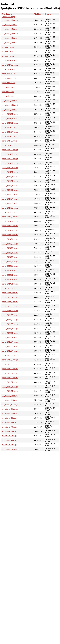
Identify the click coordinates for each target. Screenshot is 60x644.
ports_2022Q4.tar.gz (10, 297)
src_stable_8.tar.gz (9, 422)
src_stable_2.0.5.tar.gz (11, 449)
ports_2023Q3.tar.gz (10, 248)
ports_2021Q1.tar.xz (10, 382)
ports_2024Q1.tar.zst (10, 181)
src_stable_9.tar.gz (9, 418)
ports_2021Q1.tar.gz (10, 387)
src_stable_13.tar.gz (10, 101)
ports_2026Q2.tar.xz (10, 69)
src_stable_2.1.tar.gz (10, 409)
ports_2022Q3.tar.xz (10, 306)
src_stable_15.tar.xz (10, 25)
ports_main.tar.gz (9, 74)
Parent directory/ (8, 17)
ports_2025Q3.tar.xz (10, 145)
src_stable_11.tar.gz (10, 400)
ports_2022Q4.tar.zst (10, 293)
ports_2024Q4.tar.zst (10, 199)
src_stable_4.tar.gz (9, 440)
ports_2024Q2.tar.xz (10, 226)
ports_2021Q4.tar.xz (10, 342)
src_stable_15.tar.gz (10, 29)
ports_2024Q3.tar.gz (10, 208)
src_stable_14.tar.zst (10, 34)
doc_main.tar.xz (8, 92)
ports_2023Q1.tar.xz (10, 284)
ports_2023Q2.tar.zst (10, 270)
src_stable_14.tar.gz (10, 38)
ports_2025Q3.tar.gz (10, 150)
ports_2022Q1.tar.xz (10, 338)
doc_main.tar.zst (8, 96)
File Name (6, 14)
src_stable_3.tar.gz (9, 445)
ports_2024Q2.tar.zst (10, 221)
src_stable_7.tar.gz (9, 427)
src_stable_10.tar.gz (10, 413)
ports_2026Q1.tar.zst (10, 114)
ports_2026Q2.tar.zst (10, 60)
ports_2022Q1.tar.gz (10, 329)
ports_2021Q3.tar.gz (10, 360)
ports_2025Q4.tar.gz (10, 132)
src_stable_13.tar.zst (10, 105)
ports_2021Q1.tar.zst (10, 391)
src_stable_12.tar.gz (10, 396)
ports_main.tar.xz (9, 83)
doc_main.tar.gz (8, 87)
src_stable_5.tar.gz (9, 436)
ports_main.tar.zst (9, 78)
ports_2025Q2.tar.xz (10, 154)
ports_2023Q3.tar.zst (10, 253)
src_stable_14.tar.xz (10, 43)
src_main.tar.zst (8, 47)
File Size (37, 14)
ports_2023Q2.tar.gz (10, 262)
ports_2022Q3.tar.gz (10, 311)
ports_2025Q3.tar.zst (10, 141)
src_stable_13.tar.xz (10, 110)
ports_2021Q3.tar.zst (10, 355)
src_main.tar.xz (8, 51)
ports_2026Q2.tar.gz (10, 65)
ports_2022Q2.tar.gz (10, 320)
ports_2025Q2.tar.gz (10, 159)
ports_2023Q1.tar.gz (10, 279)
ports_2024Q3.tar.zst (10, 212)
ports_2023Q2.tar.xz (10, 266)
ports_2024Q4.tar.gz (10, 195)
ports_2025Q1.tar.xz (10, 177)
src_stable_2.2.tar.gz (10, 405)
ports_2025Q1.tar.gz (10, 168)
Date (47, 14)
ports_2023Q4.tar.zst (10, 235)
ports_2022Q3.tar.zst (10, 302)
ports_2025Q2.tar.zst (10, 163)
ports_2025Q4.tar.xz (10, 127)
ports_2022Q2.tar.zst (10, 324)
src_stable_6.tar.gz (9, 431)
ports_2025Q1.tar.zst (10, 172)
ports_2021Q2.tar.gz (10, 373)
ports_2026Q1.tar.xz (10, 119)
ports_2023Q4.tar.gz (10, 244)
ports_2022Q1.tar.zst (10, 333)
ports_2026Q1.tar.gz (10, 123)
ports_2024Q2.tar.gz (10, 230)
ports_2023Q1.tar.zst (10, 275)
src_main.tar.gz (8, 56)
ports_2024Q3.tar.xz (10, 217)
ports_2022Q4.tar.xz (10, 288)
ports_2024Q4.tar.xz (10, 204)
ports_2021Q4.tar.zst (10, 351)
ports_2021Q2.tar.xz (10, 369)
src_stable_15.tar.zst (10, 20)
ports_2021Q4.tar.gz (10, 347)
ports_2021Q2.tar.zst (10, 378)
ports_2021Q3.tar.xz (10, 364)
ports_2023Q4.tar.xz (10, 239)
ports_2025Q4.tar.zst (10, 136)
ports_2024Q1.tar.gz (10, 190)
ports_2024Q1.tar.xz (10, 186)
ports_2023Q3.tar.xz (10, 257)
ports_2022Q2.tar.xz (10, 315)
